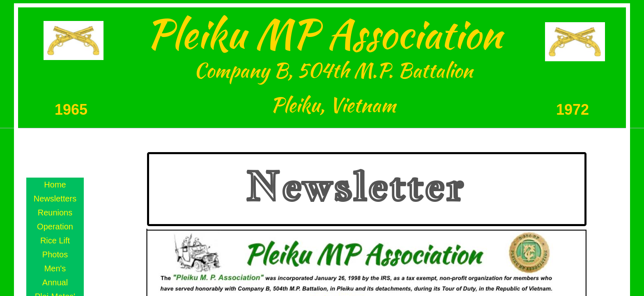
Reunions (55, 213)
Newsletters (55, 199)
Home (55, 185)
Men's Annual (55, 275)
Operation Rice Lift (55, 234)
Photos (55, 254)
